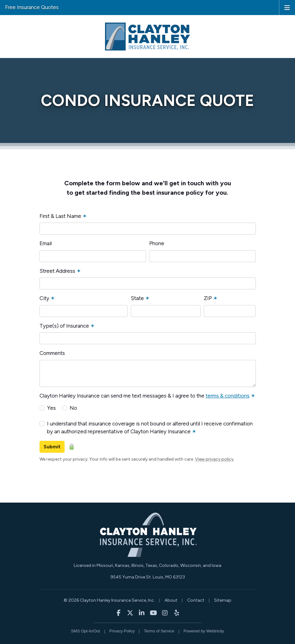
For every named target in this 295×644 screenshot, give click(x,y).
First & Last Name (63, 216)
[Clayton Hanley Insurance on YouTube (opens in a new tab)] (153, 613)
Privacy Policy (122, 631)
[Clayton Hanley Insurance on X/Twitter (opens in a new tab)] (130, 613)
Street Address (60, 271)
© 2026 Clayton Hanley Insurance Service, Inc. (109, 600)
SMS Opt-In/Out (85, 631)
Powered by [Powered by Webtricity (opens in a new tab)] (204, 631)
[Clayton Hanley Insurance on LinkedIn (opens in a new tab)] (142, 613)
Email (46, 243)
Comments (52, 353)
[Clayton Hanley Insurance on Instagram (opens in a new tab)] (165, 613)
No (73, 408)
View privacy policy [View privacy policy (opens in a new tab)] (214, 459)
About (171, 600)
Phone (157, 243)
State (140, 298)
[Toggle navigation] (287, 7)
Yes (51, 408)
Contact (196, 600)
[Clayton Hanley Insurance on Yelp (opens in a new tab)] (177, 613)
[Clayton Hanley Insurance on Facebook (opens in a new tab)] (119, 613)
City (47, 298)
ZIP (211, 298)
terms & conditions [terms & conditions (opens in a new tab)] (228, 396)
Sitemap (223, 600)
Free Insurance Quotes (32, 7)
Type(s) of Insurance (67, 326)
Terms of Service (159, 631)
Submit (52, 447)
